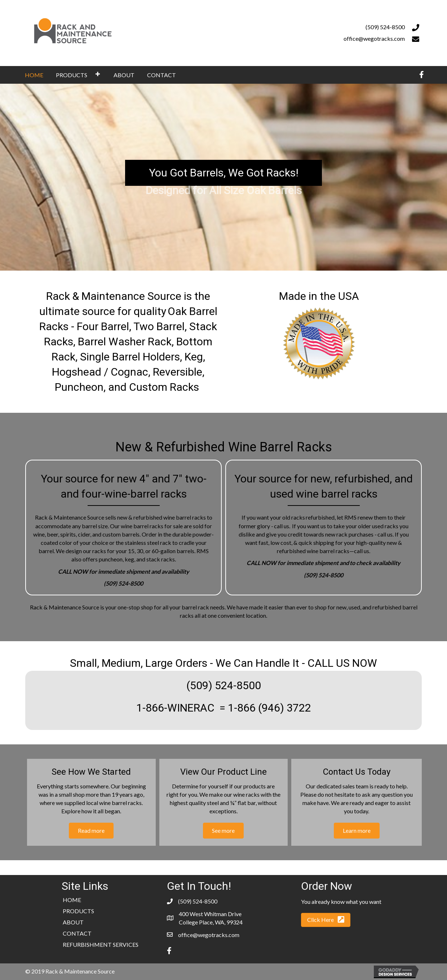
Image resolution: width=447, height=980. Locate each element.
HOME (72, 900)
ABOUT (73, 922)
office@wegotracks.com (374, 38)
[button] (98, 74)
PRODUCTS (78, 911)
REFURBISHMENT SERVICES (101, 944)
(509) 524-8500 (385, 27)
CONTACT (77, 933)
